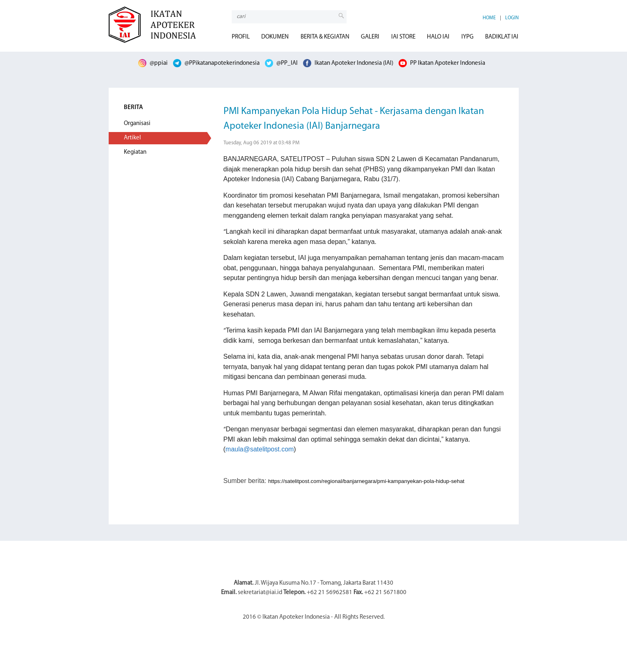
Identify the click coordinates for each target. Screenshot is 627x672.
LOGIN (512, 18)
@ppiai (153, 63)
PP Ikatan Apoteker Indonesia (442, 63)
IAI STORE (403, 37)
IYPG (467, 37)
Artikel (132, 138)
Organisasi (137, 124)
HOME (489, 18)
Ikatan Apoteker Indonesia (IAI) (348, 63)
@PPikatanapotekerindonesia (216, 63)
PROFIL (241, 37)
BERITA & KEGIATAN (325, 37)
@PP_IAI (281, 63)
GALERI (370, 37)
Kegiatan (135, 152)
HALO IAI (438, 37)
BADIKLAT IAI (502, 37)
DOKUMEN (275, 37)
